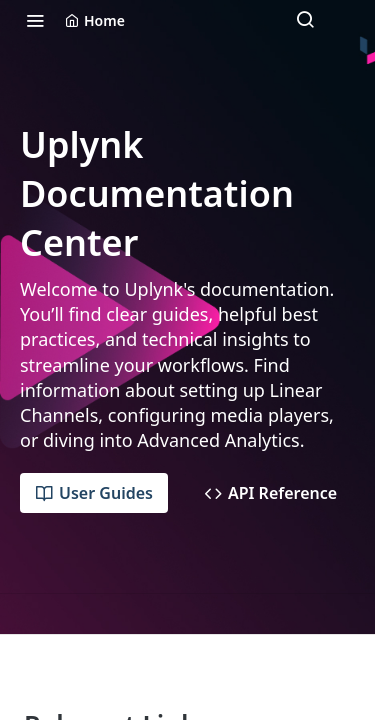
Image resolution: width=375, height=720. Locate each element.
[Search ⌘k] (305, 20)
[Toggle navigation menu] (35, 20)
